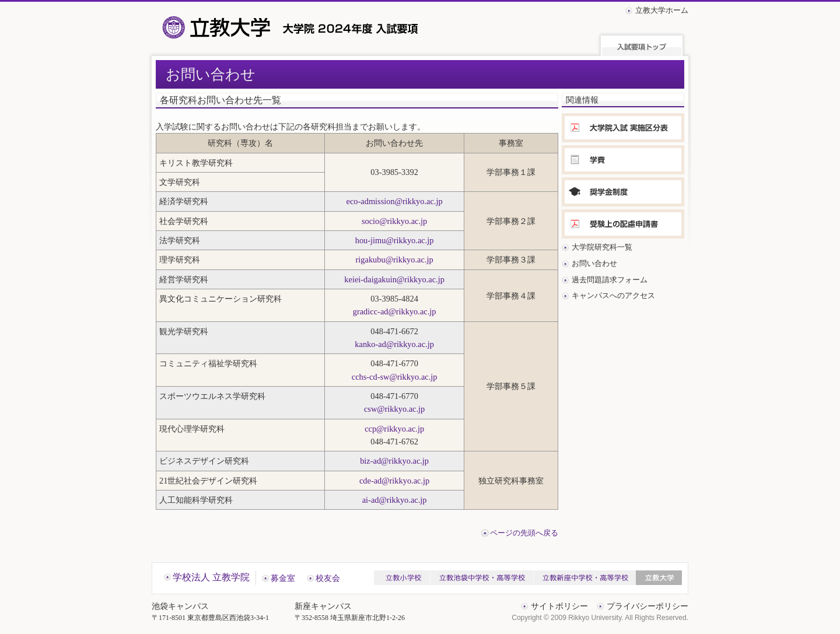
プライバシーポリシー (647, 606)
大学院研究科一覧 (602, 247)
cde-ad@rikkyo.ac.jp (394, 481)
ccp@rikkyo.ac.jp (394, 429)
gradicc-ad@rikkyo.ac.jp (395, 311)
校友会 (328, 578)
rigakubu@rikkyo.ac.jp (395, 260)
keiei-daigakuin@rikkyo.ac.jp (394, 279)
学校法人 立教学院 (211, 577)
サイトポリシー (559, 606)
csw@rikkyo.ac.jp (394, 409)
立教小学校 (402, 578)
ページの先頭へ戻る (524, 533)
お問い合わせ (594, 263)
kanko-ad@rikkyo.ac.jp (394, 344)
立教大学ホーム (662, 10)
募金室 (283, 578)
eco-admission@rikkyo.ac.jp (395, 201)
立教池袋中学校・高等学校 (482, 578)
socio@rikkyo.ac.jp (394, 221)
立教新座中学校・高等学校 (584, 578)
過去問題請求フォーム (610, 280)
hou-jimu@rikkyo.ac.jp (395, 240)
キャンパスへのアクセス (613, 295)
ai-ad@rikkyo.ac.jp (395, 500)
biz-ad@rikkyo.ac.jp (394, 461)
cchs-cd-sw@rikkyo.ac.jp (395, 377)
